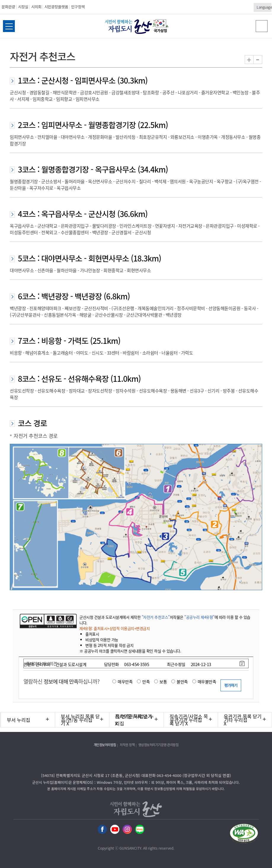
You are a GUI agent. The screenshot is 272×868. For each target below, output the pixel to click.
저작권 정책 (127, 745)
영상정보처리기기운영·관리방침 (159, 745)
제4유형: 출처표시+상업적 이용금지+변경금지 (115, 628)
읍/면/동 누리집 (77, 720)
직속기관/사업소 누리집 (135, 720)
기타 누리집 (236, 720)
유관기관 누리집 (186, 720)
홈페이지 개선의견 (41, 663)
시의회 (36, 7)
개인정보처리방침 (105, 745)
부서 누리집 (19, 720)
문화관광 (8, 7)
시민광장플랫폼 (56, 7)
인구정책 (78, 7)
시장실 (23, 7)
